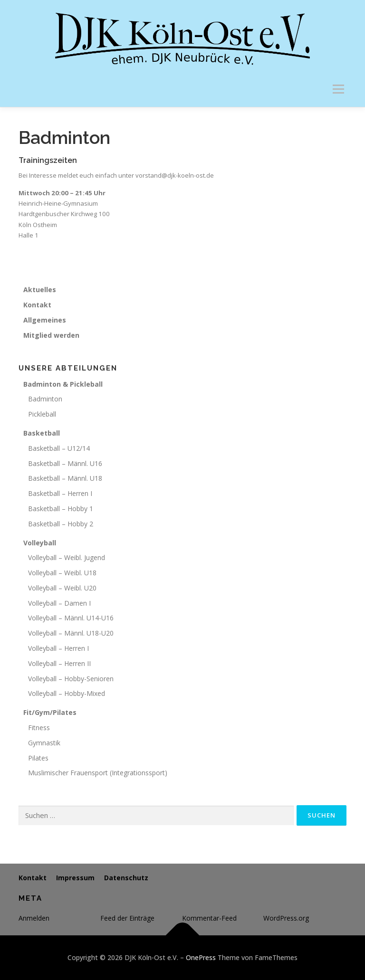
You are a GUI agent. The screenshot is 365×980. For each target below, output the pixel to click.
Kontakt (37, 305)
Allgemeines (45, 320)
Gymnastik (44, 743)
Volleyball (40, 543)
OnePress (201, 957)
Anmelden (34, 918)
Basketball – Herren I (60, 493)
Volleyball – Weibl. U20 (62, 588)
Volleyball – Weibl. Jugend (67, 557)
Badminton (45, 399)
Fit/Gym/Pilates (50, 712)
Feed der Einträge (127, 918)
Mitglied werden (51, 335)
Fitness (39, 728)
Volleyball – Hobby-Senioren (71, 679)
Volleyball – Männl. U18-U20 (71, 633)
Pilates (38, 758)
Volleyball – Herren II (59, 663)
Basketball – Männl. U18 (65, 478)
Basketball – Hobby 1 (61, 509)
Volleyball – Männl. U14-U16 (71, 618)
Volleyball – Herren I (58, 648)
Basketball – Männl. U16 (65, 463)
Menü (338, 89)
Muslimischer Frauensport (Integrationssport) (98, 773)
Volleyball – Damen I (59, 603)
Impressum (75, 878)
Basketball (42, 433)
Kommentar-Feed (209, 918)
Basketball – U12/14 (59, 448)
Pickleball (42, 414)
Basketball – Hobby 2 (61, 524)
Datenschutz (126, 878)
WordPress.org (286, 918)
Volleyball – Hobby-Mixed (67, 693)
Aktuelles (40, 290)
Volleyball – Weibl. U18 (62, 573)
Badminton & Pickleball (63, 384)
